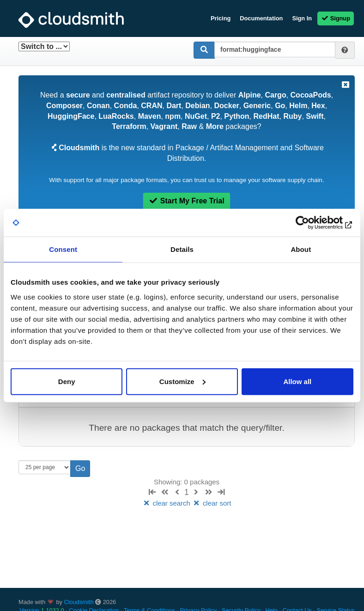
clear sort (212, 503)
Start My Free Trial (186, 201)
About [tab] (301, 249)
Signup (336, 18)
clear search (167, 503)
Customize (182, 381)
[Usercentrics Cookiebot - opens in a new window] (313, 223)
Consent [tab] (63, 249)
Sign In (302, 18)
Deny (67, 381)
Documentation (261, 18)
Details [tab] (182, 249)
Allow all (297, 381)
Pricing (221, 18)
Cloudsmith (79, 602)
